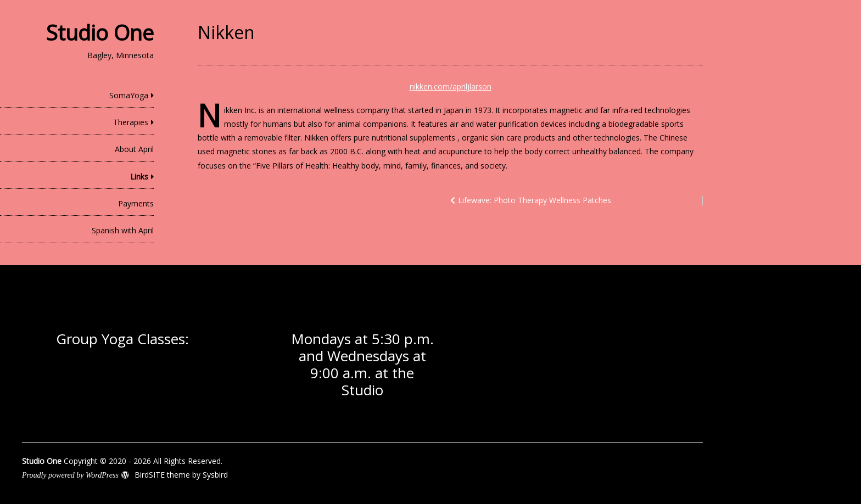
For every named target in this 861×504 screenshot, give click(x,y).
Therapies (131, 122)
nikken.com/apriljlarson (451, 86)
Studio (362, 390)
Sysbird (215, 475)
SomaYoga (129, 95)
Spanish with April (123, 230)
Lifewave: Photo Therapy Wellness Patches (535, 200)
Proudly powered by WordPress (70, 475)
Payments (136, 203)
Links (139, 177)
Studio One (100, 32)
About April (134, 149)
